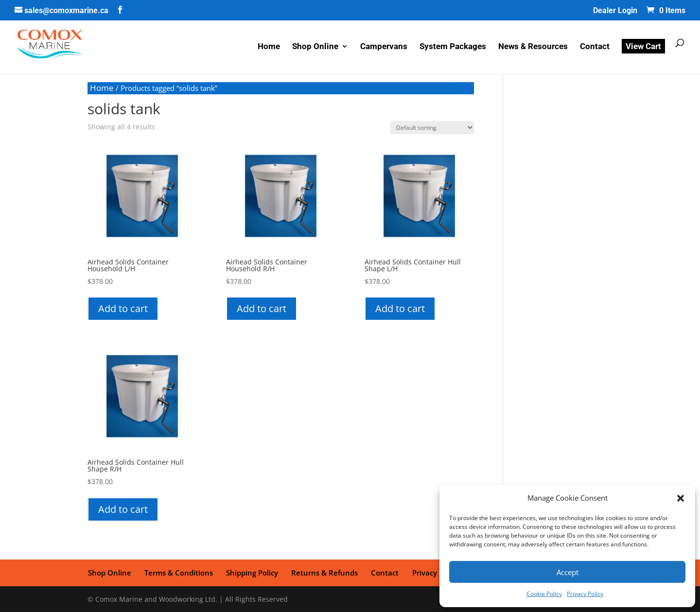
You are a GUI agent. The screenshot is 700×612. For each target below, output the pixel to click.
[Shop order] (432, 128)
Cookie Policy (544, 594)
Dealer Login (615, 11)
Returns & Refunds (323, 572)
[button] (681, 498)
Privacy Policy (585, 594)
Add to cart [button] (123, 308)
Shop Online (315, 47)
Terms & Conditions (178, 572)
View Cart (643, 47)
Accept (568, 572)
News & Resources (533, 47)
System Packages (453, 47)
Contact (595, 47)
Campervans (384, 47)
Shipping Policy (251, 572)
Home (269, 47)
